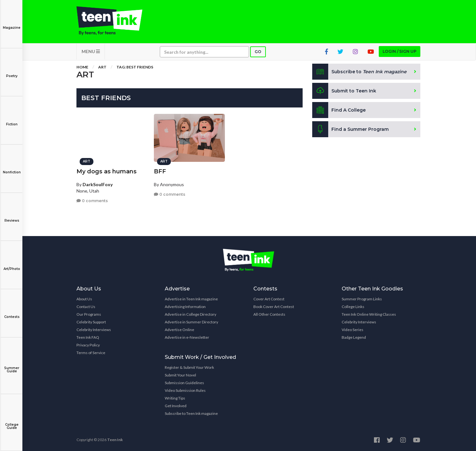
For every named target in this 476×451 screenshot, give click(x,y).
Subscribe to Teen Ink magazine (191, 413)
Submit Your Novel (180, 375)
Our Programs (89, 314)
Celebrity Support (91, 322)
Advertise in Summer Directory (191, 322)
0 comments (92, 201)
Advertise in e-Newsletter (187, 337)
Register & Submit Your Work (189, 367)
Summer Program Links (362, 299)
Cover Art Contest (269, 299)
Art (102, 67)
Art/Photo (12, 264)
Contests (12, 312)
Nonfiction (12, 168)
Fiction (12, 120)
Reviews (12, 216)
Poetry (12, 71)
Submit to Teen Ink (344, 91)
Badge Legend (354, 337)
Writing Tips (175, 398)
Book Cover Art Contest (274, 307)
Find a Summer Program (350, 129)
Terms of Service (91, 353)
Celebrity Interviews (94, 330)
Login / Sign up (400, 51)
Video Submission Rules (185, 390)
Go (258, 52)
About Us (84, 299)
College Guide (12, 422)
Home (82, 67)
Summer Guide (12, 365)
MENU (91, 51)
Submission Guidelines (184, 383)
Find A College (339, 110)
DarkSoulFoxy (98, 184)
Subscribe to (359, 72)
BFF (160, 171)
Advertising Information (185, 307)
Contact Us (86, 307)
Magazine (12, 23)
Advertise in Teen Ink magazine (191, 299)
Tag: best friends (135, 67)
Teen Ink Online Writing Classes (369, 314)
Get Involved (176, 406)
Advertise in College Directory (190, 314)
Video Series (353, 330)
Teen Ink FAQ (88, 337)
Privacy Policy (88, 345)
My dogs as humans (107, 171)
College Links (353, 307)
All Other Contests (269, 314)
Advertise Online (179, 330)
